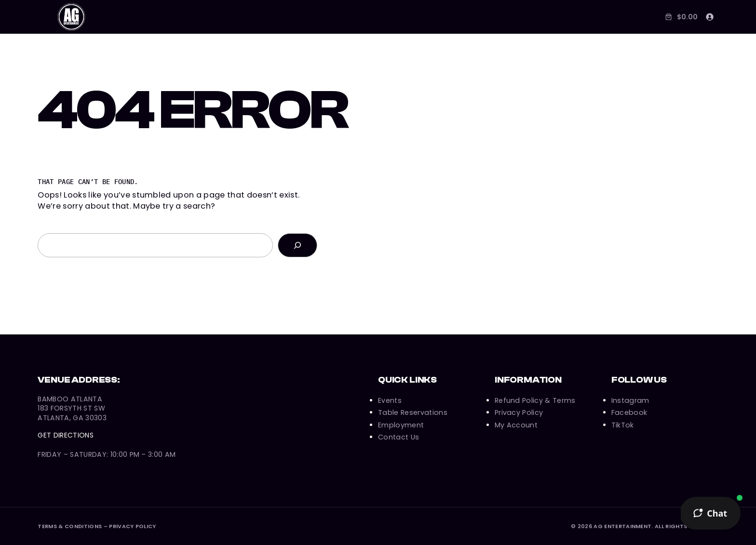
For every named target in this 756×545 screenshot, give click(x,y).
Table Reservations (413, 412)
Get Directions (66, 435)
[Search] (298, 245)
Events (390, 400)
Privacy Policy (519, 412)
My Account (516, 425)
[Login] (709, 17)
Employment (401, 425)
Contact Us (398, 437)
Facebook (629, 412)
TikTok (623, 425)
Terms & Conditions (70, 526)
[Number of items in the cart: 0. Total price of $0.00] (681, 17)
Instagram (630, 400)
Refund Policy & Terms (535, 400)
